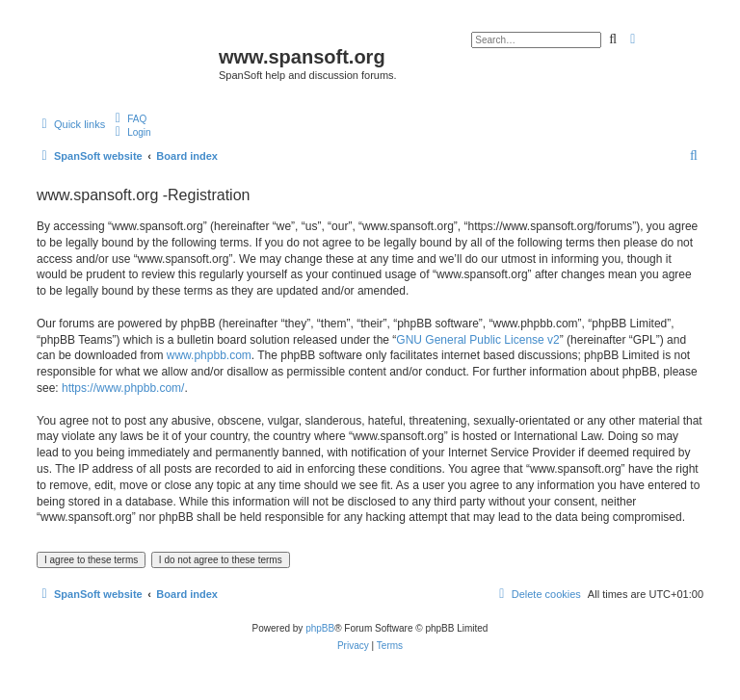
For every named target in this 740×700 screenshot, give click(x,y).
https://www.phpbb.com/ (123, 388)
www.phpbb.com (209, 355)
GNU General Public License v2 (477, 340)
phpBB (320, 628)
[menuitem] (128, 118)
